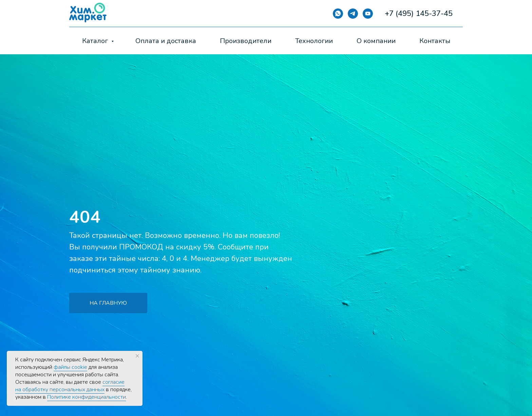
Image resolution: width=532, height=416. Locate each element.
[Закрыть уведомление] (137, 356)
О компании (376, 41)
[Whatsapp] (338, 14)
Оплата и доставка (166, 41)
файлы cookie (70, 367)
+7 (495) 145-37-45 (419, 14)
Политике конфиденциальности (87, 397)
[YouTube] (368, 14)
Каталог (96, 41)
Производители (246, 41)
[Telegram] (353, 14)
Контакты (435, 41)
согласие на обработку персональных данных (70, 386)
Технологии (314, 41)
